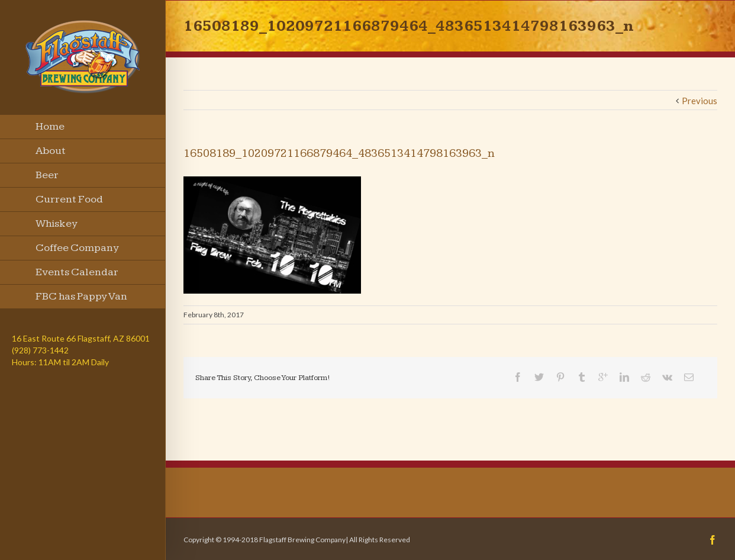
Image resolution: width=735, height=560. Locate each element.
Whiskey (57, 223)
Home (50, 126)
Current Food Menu (69, 202)
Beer (47, 175)
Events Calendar (77, 272)
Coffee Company (77, 248)
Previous (699, 101)
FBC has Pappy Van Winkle (81, 300)
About (51, 151)
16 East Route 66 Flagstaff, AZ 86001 (81, 338)
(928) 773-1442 (40, 350)
